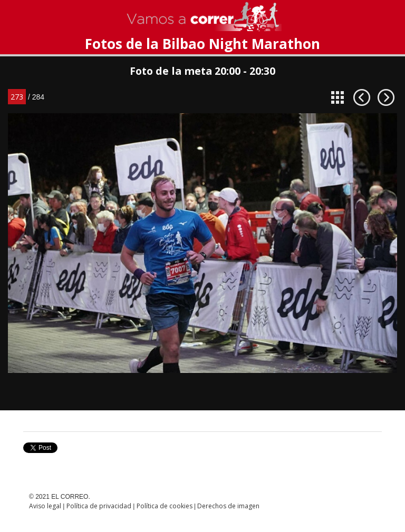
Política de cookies (165, 506)
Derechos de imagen (228, 506)
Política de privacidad (99, 506)
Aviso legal (45, 506)
